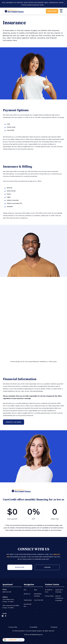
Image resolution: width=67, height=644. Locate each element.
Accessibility (33, 627)
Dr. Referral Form (49, 591)
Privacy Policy (49, 596)
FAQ (25, 590)
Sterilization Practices (38, 595)
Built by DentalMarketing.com (34, 635)
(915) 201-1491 (7, 592)
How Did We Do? (28, 605)
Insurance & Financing (59, 591)
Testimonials (28, 600)
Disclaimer (54, 627)
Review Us (27, 594)
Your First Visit (39, 600)
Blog (35, 590)
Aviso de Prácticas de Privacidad (59, 598)
